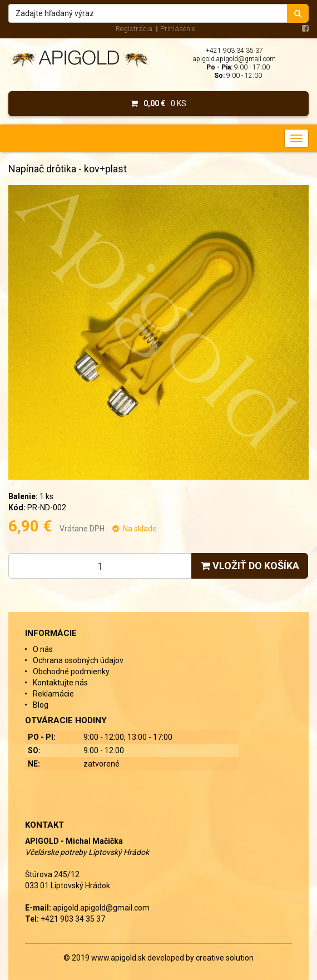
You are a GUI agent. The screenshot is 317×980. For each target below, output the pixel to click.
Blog (41, 705)
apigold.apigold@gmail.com (234, 59)
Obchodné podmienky (71, 671)
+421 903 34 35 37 (234, 51)
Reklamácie (53, 694)
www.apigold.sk (119, 958)
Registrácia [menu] (134, 29)
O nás (43, 649)
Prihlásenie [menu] (178, 29)
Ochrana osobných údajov (78, 660)
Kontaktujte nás (60, 683)
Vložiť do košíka (250, 566)
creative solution (225, 958)
